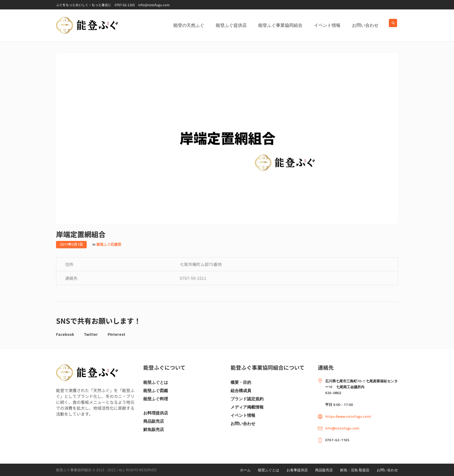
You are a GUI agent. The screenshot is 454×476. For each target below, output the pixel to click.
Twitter (91, 334)
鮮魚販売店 (154, 429)
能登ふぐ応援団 (109, 244)
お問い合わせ (243, 423)
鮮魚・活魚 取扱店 (355, 470)
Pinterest (116, 334)
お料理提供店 (156, 413)
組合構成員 (241, 390)
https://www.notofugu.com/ (348, 416)
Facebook (65, 334)
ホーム (245, 470)
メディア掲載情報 (247, 407)
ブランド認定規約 (247, 399)
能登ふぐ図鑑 (156, 390)
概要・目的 (241, 382)
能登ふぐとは (156, 382)
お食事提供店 (297, 470)
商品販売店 (154, 421)
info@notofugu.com (342, 428)
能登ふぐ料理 (156, 399)
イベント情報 (243, 415)
